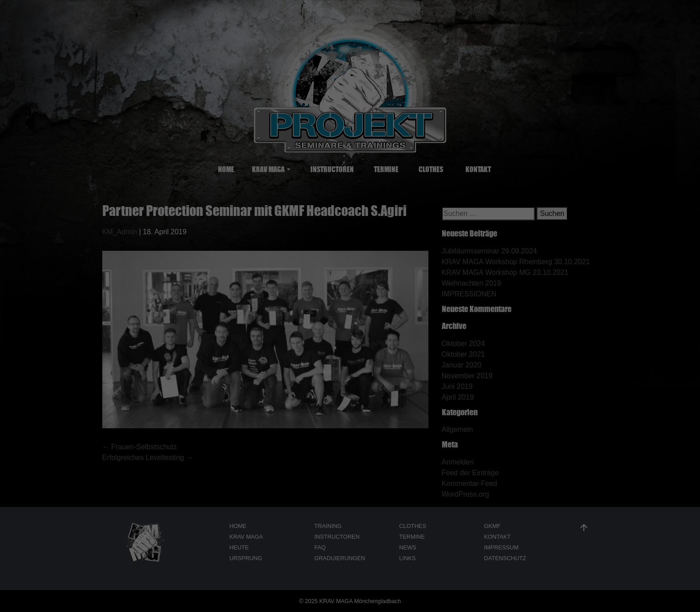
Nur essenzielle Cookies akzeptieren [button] (45, 52)
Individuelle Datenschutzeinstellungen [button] (612, 49)
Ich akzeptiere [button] (613, 18)
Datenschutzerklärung (176, 43)
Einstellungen (340, 43)
